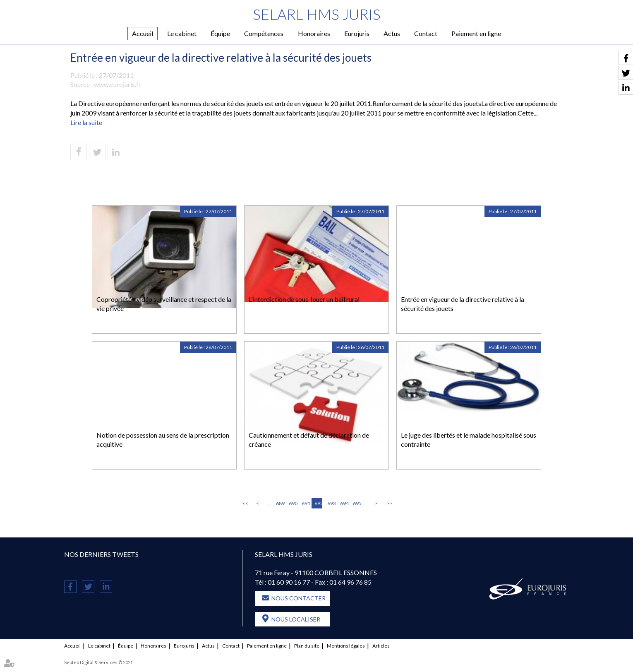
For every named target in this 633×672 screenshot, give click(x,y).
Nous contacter (299, 598)
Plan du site (307, 646)
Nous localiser (296, 619)
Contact (426, 33)
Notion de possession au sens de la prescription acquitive (163, 440)
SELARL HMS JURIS (317, 14)
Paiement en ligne (476, 33)
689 (280, 503)
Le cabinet (182, 33)
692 (318, 503)
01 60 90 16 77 (289, 582)
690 (293, 503)
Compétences (264, 33)
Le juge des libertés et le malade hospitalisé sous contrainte (469, 440)
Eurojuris (357, 33)
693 (331, 503)
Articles (381, 646)
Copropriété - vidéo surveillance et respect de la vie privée (164, 304)
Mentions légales (346, 646)
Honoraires (314, 33)
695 (357, 503)
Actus (392, 33)
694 (344, 503)
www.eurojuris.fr (117, 85)
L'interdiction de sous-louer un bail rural (304, 299)
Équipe (220, 33)
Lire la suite (86, 122)
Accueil (143, 33)
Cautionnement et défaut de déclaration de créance (309, 440)
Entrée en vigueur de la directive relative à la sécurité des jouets (463, 304)
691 (305, 503)
